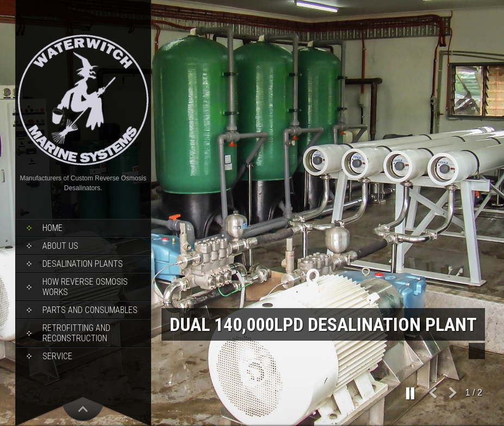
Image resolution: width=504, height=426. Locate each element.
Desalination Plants (83, 264)
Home (52, 228)
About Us (60, 246)
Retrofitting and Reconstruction (76, 333)
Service (57, 356)
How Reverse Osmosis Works (85, 287)
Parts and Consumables (90, 310)
